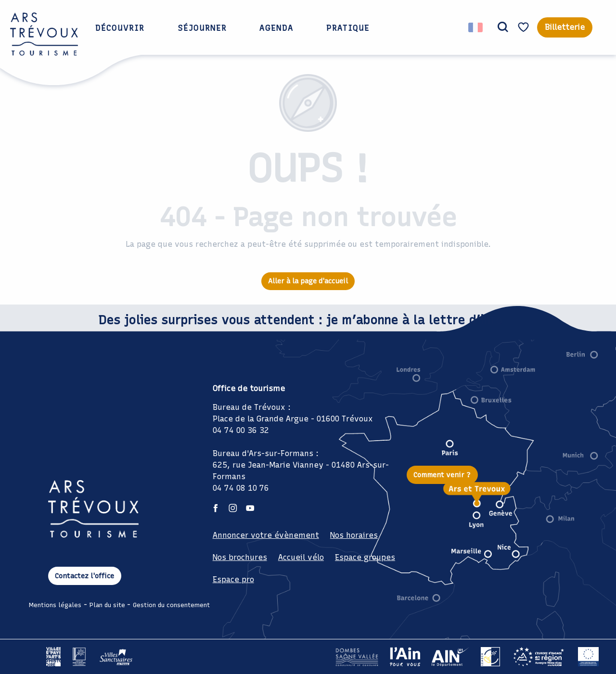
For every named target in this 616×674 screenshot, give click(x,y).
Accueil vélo (301, 557)
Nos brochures (240, 557)
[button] (503, 27)
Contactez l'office (84, 576)
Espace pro (233, 579)
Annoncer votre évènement (266, 535)
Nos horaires (354, 535)
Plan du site (107, 605)
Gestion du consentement (171, 605)
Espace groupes (365, 557)
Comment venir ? (442, 475)
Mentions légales (55, 605)
